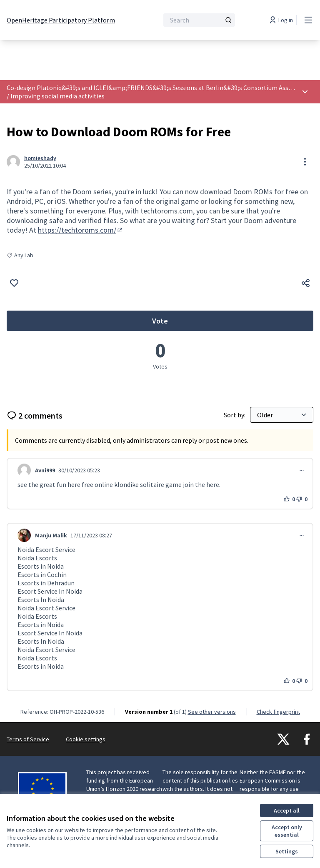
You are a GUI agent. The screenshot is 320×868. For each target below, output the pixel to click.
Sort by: (235, 415)
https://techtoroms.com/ (81, 230)
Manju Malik (51, 535)
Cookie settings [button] (86, 739)
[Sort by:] (282, 415)
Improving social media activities (57, 96)
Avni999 (45, 470)
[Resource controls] (305, 162)
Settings (287, 851)
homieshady (40, 158)
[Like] (14, 283)
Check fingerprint (278, 712)
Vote (219, 323)
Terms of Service (28, 739)
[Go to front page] (61, 20)
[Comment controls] (302, 470)
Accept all (287, 810)
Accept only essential (287, 831)
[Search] (199, 20)
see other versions (212, 712)
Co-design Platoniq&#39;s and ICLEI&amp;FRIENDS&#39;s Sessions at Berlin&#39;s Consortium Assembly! (157, 88)
